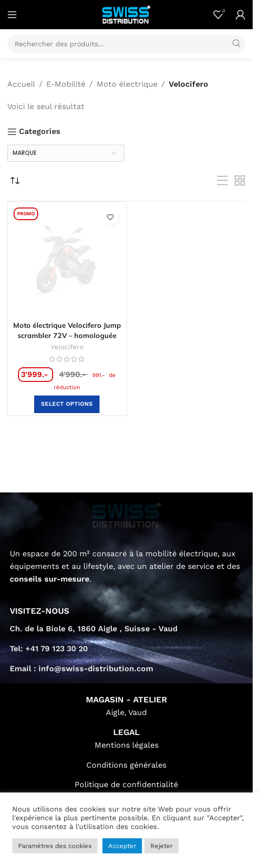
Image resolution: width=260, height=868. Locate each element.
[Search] (126, 44)
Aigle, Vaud (126, 712)
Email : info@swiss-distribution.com (81, 669)
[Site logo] (126, 14)
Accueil (21, 84)
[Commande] (15, 181)
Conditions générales (126, 765)
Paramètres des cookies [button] (55, 846)
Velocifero (67, 347)
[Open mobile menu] (12, 15)
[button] (67, 404)
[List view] (222, 181)
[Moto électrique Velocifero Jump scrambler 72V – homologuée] (67, 261)
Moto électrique (127, 84)
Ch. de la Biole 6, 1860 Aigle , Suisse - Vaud (94, 629)
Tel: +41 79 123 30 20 (49, 649)
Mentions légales (127, 745)
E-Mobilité (66, 84)
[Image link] (127, 515)
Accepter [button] (122, 846)
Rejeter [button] (161, 846)
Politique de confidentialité (126, 784)
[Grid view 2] (240, 181)
